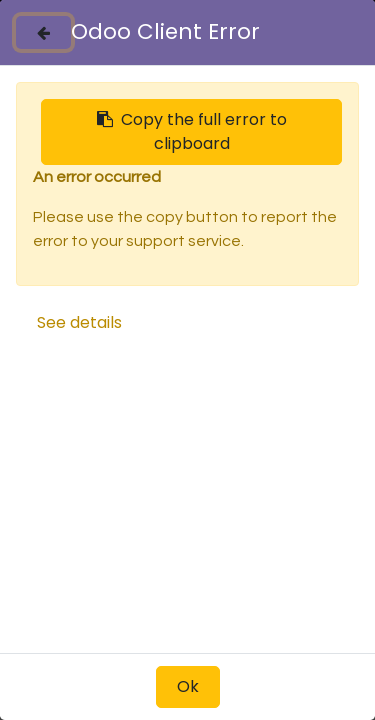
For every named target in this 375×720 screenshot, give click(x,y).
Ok (188, 686)
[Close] (43, 32)
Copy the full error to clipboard (192, 131)
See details (79, 322)
